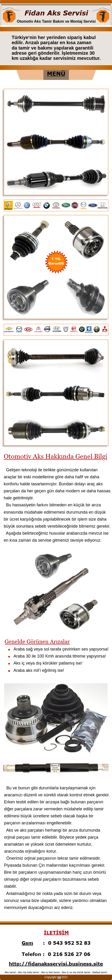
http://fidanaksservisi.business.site (56, 964)
